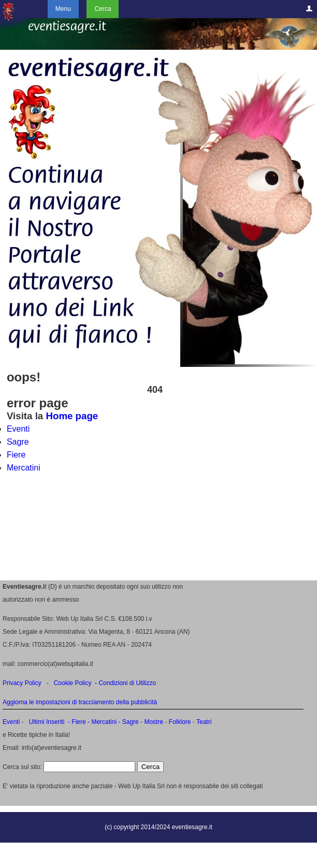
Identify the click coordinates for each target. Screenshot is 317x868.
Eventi (18, 429)
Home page (72, 416)
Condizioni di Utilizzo (127, 683)
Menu (63, 9)
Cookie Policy (73, 683)
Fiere (16, 455)
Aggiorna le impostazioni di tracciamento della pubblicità (80, 702)
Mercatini (24, 468)
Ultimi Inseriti (46, 722)
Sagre (18, 442)
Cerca (103, 9)
